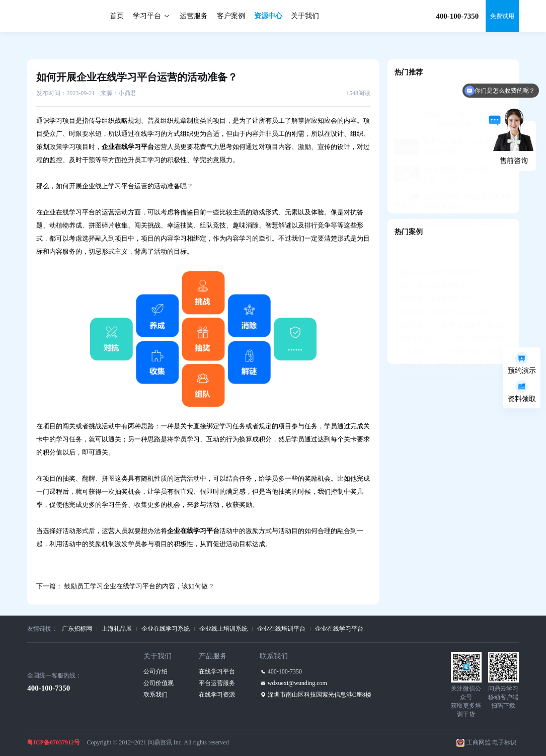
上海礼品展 (117, 629)
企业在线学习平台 (339, 629)
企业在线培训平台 (281, 629)
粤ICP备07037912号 (54, 742)
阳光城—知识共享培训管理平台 (439, 248)
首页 (117, 16)
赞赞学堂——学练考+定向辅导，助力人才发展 (453, 300)
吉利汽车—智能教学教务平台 (436, 261)
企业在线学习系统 (166, 629)
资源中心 (268, 16)
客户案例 (231, 16)
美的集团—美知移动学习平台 (436, 274)
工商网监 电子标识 (491, 742)
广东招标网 (77, 629)
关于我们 (305, 16)
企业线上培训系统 (223, 629)
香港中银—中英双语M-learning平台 (444, 287)
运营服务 (194, 16)
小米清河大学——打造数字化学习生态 (448, 327)
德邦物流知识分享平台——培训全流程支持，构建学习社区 (453, 353)
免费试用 (502, 16)
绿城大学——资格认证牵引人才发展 (445, 340)
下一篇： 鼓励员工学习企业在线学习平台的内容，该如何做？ (125, 586)
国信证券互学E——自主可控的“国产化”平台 (453, 314)
